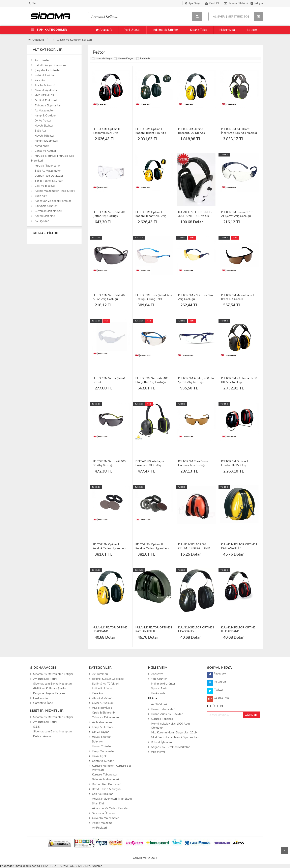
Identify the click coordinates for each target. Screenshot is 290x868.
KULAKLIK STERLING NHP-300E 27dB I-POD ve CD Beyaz (195, 216)
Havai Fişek (42, 146)
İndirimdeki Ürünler (165, 30)
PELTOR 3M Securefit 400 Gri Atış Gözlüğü (109, 463)
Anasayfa (104, 30)
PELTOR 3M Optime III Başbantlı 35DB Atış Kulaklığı (106, 133)
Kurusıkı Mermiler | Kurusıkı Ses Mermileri (53, 158)
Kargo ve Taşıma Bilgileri (49, 693)
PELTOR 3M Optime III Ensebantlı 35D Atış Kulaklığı (235, 465)
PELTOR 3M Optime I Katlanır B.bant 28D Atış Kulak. (151, 216)
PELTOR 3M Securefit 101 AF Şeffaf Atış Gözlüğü (238, 214)
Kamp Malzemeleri (46, 141)
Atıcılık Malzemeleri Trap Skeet (55, 191)
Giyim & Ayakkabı (46, 90)
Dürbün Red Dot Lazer (49, 176)
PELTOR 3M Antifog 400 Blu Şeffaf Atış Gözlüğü (196, 380)
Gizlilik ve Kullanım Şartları (74, 40)
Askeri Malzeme (45, 216)
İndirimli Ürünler (45, 75)
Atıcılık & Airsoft (45, 85)
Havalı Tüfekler (45, 136)
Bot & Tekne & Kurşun (49, 181)
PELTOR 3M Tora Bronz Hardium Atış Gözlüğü (193, 463)
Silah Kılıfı (41, 196)
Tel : (34, 3)
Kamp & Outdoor (45, 116)
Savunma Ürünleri (46, 206)
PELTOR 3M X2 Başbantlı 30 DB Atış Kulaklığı (239, 380)
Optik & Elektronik (46, 100)
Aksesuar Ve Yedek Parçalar (53, 201)
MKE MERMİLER (45, 95)
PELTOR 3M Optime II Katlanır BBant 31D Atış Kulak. (151, 133)
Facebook (217, 675)
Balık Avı (40, 131)
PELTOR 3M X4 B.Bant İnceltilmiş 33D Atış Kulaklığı (239, 131)
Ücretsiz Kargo (104, 59)
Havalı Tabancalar (163, 709)
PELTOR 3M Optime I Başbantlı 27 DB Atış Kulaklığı (192, 133)
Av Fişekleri (42, 221)
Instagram (217, 683)
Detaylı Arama (42, 736)
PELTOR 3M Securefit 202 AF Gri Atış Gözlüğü (109, 297)
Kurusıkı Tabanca (162, 719)
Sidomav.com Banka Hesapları (52, 684)
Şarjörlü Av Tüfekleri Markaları (171, 747)
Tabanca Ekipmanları (48, 106)
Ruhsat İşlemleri (161, 742)
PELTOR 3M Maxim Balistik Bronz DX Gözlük (238, 297)
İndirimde (145, 59)
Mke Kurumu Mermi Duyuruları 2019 (174, 733)
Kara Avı (40, 80)
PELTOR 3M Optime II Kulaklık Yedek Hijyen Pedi (109, 546)
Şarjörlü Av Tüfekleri (48, 70)
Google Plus (218, 699)
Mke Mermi (158, 752)
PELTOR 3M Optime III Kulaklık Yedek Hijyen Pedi (152, 546)
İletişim (257, 3)
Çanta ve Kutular (45, 151)
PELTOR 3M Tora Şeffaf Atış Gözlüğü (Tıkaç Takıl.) (154, 297)
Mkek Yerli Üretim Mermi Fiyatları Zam (175, 737)
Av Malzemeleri (45, 111)
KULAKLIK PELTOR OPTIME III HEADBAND (238, 629)
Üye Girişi (193, 3)
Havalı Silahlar (44, 126)
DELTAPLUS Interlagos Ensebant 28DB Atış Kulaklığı (150, 465)
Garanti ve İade (43, 703)
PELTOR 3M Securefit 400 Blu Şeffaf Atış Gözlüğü (152, 380)
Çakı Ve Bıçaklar (45, 186)
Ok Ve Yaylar (43, 121)
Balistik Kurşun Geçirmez (50, 65)
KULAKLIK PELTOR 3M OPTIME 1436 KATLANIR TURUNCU (194, 548)
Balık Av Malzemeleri (48, 171)
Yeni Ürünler (132, 30)
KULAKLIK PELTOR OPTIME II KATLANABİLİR (154, 629)
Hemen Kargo (125, 59)
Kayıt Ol (212, 3)
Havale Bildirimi (236, 3)
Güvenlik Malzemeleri (48, 211)
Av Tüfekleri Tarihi (45, 679)
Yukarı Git (285, 850)
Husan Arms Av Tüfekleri (167, 714)
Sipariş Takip (199, 30)
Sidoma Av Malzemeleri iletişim (53, 674)
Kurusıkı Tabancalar (47, 166)
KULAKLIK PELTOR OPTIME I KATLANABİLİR (239, 546)
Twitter (215, 691)
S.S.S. (37, 727)
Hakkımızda (227, 30)
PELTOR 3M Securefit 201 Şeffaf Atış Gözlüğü (109, 214)
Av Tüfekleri (42, 60)
